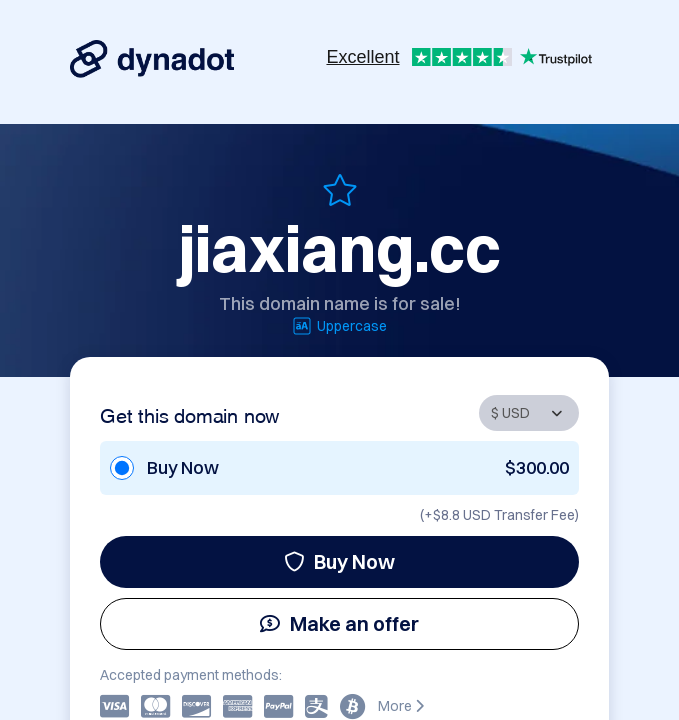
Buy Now (339, 561)
